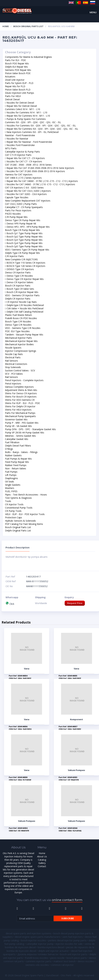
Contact (42, 866)
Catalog (42, 860)
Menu (93, 12)
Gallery (42, 863)
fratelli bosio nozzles (37, 958)
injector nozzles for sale (69, 944)
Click (10, 604)
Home (6, 26)
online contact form (67, 900)
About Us (42, 856)
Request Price (75, 603)
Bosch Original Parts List (28, 26)
